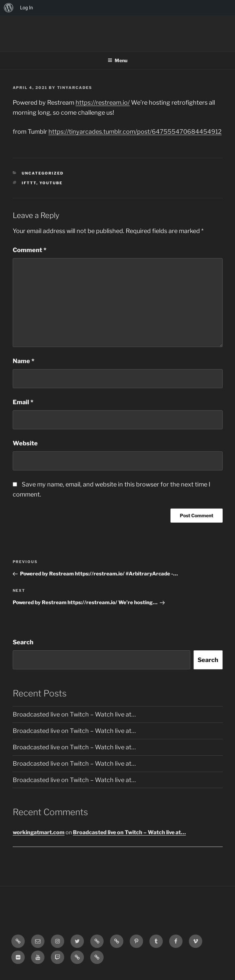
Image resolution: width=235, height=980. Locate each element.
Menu (117, 60)
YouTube (51, 183)
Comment (30, 250)
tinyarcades (75, 88)
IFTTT (29, 183)
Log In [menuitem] (26, 8)
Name (24, 361)
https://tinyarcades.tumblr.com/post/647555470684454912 (135, 132)
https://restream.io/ (103, 102)
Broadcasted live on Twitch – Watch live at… (74, 714)
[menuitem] (9, 8)
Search (23, 642)
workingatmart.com (39, 832)
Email (23, 402)
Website (25, 443)
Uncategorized (43, 173)
